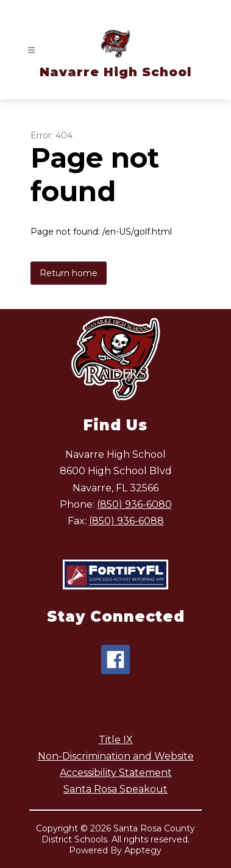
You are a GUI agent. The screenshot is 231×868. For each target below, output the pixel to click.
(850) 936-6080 (134, 504)
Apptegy (143, 850)
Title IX (116, 740)
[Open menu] (31, 50)
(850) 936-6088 (126, 521)
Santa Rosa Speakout (116, 789)
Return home (69, 273)
